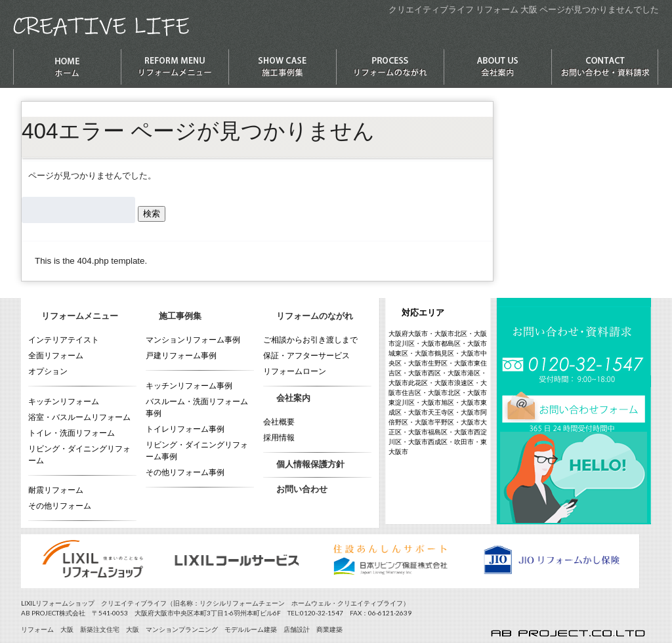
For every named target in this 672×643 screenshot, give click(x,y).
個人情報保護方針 (310, 464)
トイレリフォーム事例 (185, 429)
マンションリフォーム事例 (193, 340)
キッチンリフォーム (64, 401)
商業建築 (329, 629)
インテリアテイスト (64, 340)
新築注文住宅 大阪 (110, 629)
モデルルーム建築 (251, 629)
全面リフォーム (56, 355)
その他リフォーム (60, 506)
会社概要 (279, 422)
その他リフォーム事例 (185, 472)
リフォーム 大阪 (47, 629)
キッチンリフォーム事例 (189, 385)
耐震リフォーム (56, 490)
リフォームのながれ (315, 316)
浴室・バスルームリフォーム (79, 417)
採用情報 (279, 437)
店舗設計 (297, 629)
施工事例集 (180, 316)
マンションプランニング (182, 629)
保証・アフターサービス (306, 355)
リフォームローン (295, 371)
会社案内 (293, 398)
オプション (48, 371)
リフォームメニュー (80, 316)
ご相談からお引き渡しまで (310, 340)
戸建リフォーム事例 (181, 355)
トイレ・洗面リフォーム (72, 433)
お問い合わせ (302, 489)
